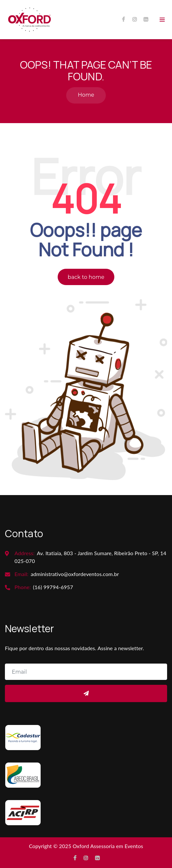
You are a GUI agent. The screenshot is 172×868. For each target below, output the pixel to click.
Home (86, 95)
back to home (86, 277)
